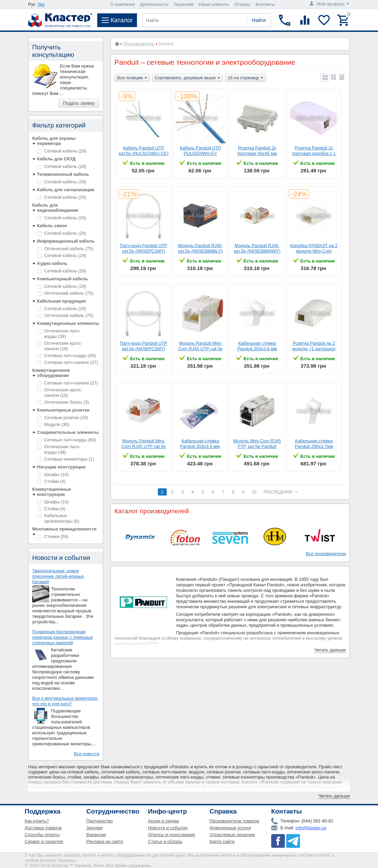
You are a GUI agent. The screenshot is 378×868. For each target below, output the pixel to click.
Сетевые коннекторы (66, 459)
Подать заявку (79, 103)
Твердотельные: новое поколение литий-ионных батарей (58, 576)
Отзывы (242, 4)
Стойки (51, 481)
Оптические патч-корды (59, 334)
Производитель (139, 44)
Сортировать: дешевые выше (187, 78)
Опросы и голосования (172, 835)
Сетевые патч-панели (68, 362)
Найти (259, 20)
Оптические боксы (63, 402)
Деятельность (154, 4)
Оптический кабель (65, 249)
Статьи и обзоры (165, 841)
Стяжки (53, 536)
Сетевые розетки (63, 418)
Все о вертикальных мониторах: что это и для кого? (65, 701)
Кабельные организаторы (58, 518)
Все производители (326, 554)
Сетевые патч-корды (67, 356)
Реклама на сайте (105, 841)
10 (254, 492)
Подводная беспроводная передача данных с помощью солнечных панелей (62, 637)
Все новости (87, 754)
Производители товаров (234, 821)
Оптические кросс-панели (60, 346)
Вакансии (96, 835)
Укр (41, 4)
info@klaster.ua (311, 828)
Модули (53, 424)
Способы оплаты (42, 835)
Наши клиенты (214, 4)
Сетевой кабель (62, 151)
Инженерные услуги (230, 828)
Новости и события (168, 828)
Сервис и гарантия (44, 841)
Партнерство (100, 821)
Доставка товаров (43, 828)
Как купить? (37, 821)
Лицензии (184, 4)
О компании (123, 4)
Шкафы (53, 474)
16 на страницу (245, 78)
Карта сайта (222, 841)
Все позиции (132, 78)
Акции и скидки (163, 821)
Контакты (265, 4)
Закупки (94, 828)
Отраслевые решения (232, 835)
